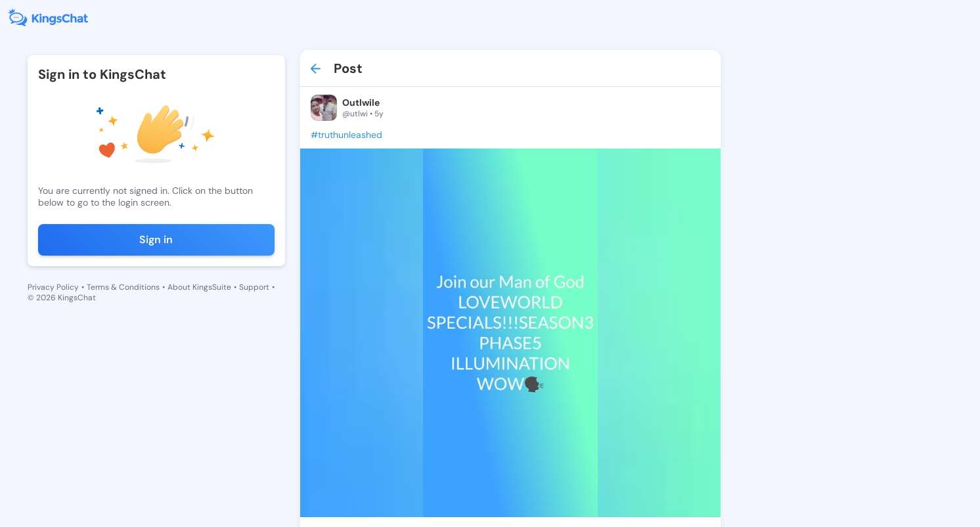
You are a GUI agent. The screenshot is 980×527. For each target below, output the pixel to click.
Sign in (156, 240)
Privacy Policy (53, 287)
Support (254, 287)
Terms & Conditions (123, 287)
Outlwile (361, 103)
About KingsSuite (199, 287)
